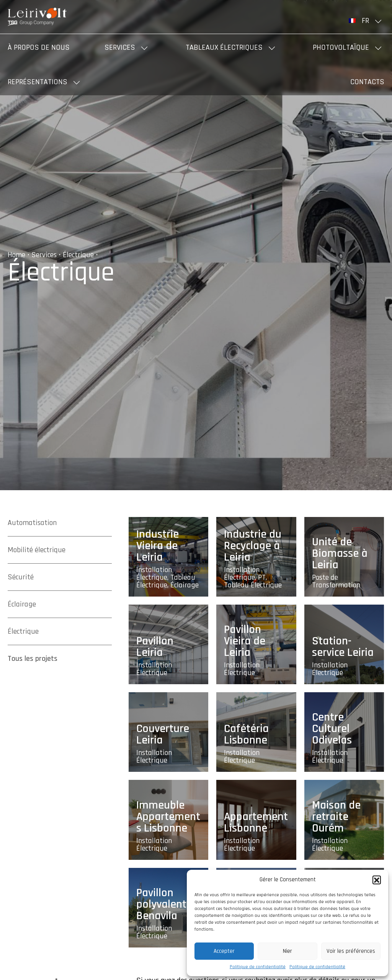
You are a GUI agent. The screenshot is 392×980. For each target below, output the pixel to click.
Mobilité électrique (37, 550)
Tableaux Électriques (224, 47)
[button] (377, 880)
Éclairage (22, 604)
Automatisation (32, 523)
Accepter (224, 951)
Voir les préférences (351, 951)
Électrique (78, 255)
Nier (287, 951)
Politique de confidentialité (258, 967)
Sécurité (21, 577)
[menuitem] (367, 21)
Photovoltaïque (341, 47)
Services (120, 47)
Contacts (367, 82)
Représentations (38, 82)
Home (16, 255)
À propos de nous (39, 47)
